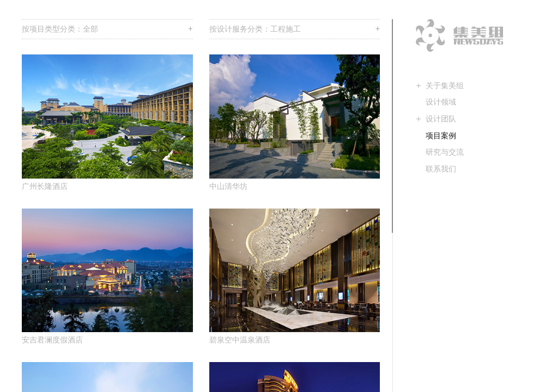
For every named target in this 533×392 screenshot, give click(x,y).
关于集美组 (445, 85)
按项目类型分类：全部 (107, 29)
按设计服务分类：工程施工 (295, 29)
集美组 (459, 35)
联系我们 (441, 169)
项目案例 (441, 136)
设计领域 (441, 102)
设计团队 (441, 119)
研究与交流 (445, 152)
